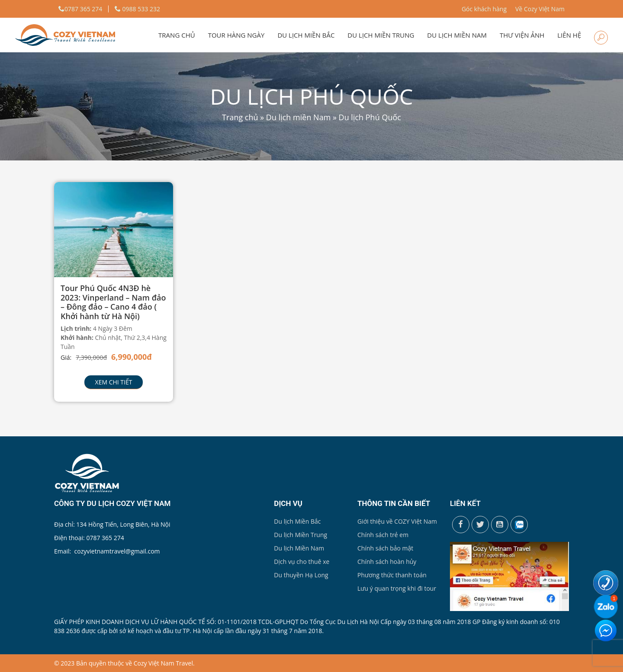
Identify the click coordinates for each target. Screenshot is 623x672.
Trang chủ (177, 35)
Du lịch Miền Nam (299, 548)
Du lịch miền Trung (381, 35)
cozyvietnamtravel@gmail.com (117, 551)
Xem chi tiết (114, 382)
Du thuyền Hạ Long (301, 575)
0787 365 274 (80, 9)
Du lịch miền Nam (457, 35)
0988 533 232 (137, 9)
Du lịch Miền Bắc (297, 521)
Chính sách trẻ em (383, 535)
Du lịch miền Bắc (306, 35)
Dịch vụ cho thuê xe (302, 562)
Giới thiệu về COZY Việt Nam (397, 521)
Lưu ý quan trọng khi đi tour (397, 588)
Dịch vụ (288, 503)
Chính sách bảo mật (385, 548)
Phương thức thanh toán (392, 575)
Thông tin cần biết (394, 503)
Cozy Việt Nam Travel (163, 663)
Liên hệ (569, 35)
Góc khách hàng (484, 9)
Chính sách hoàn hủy (387, 562)
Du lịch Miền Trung (300, 535)
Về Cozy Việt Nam (540, 9)
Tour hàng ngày (236, 35)
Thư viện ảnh (522, 35)
